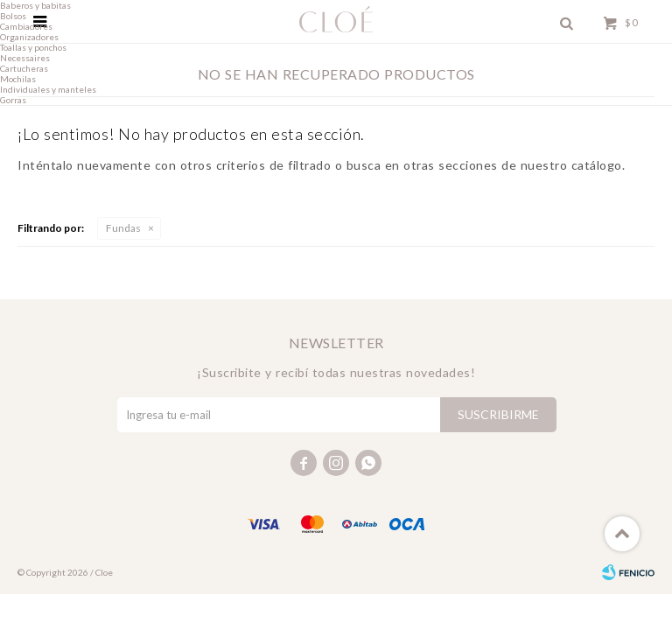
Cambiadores (26, 26)
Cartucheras (24, 68)
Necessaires (25, 58)
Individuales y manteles (48, 89)
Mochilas (18, 79)
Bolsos (13, 16)
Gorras (13, 100)
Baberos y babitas (35, 5)
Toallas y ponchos (33, 47)
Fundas (123, 228)
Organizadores (29, 37)
